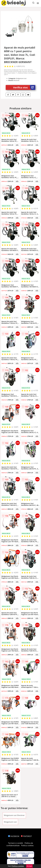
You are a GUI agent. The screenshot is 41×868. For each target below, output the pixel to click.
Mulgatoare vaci (10, 822)
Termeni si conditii (16, 843)
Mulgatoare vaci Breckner (14, 815)
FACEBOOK (14, 836)
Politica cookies (27, 845)
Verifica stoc (24, 87)
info (17, 145)
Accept (29, 866)
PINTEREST (26, 836)
